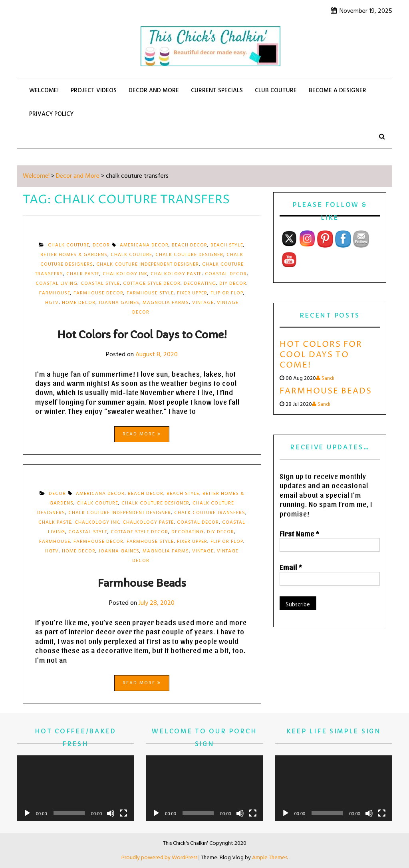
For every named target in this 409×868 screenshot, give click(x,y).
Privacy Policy (51, 114)
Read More (142, 434)
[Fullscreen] (123, 813)
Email (291, 567)
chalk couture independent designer (148, 264)
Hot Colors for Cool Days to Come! (142, 335)
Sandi (325, 378)
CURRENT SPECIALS (217, 91)
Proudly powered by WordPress (160, 858)
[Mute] (111, 813)
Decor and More (154, 91)
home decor (79, 303)
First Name (300, 533)
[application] (75, 788)
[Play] (27, 813)
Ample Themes (270, 858)
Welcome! (44, 91)
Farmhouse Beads (142, 583)
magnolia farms (166, 303)
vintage (203, 303)
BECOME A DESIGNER (338, 91)
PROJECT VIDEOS (94, 91)
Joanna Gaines (119, 303)
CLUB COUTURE (276, 91)
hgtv (52, 303)
